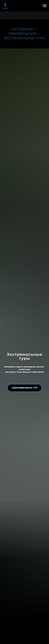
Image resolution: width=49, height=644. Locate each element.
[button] (25, 388)
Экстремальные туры (25, 38)
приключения (22, 34)
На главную (22, 29)
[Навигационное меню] (45, 6)
